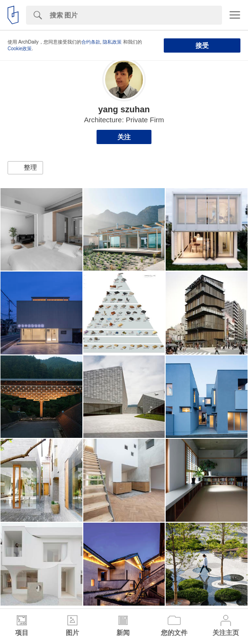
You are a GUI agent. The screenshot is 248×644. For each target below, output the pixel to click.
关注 (124, 137)
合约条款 (91, 42)
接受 (202, 45)
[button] (25, 168)
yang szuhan (124, 109)
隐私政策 (112, 42)
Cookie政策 (20, 49)
